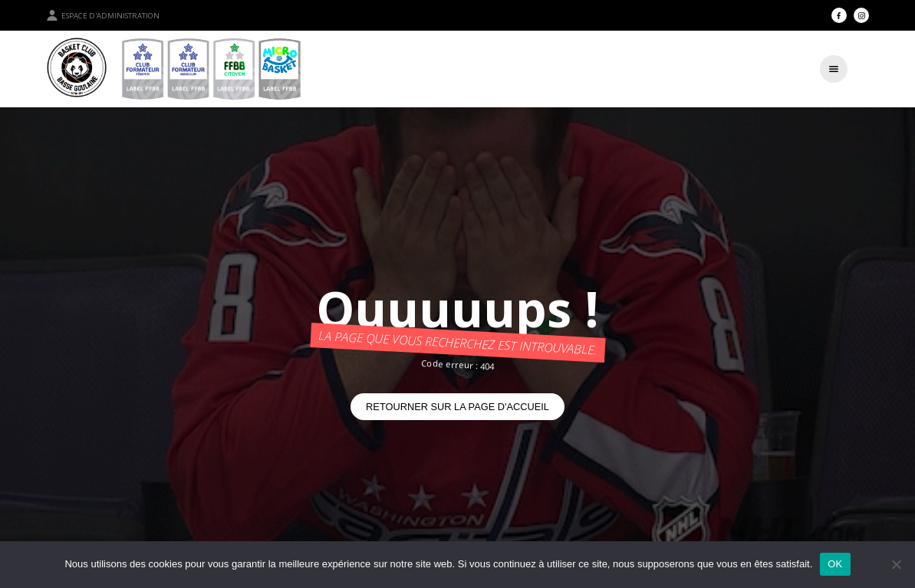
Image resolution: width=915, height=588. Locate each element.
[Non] (896, 564)
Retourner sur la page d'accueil (457, 407)
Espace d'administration (103, 15)
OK (835, 564)
